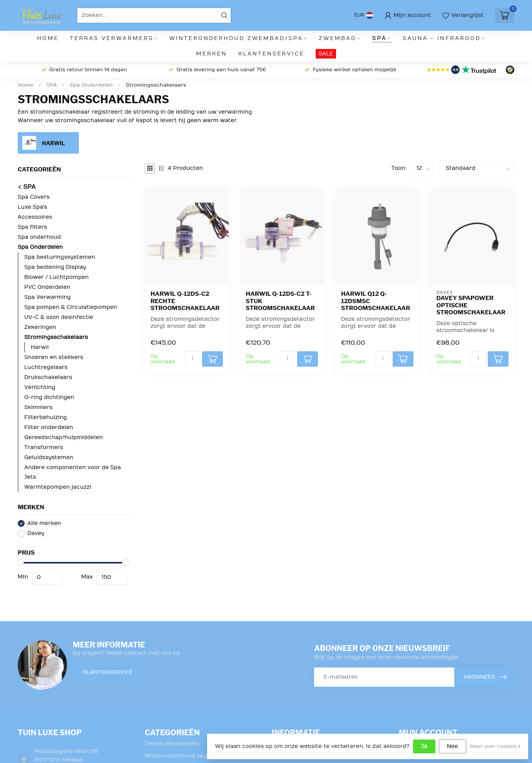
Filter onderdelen (49, 427)
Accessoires (35, 217)
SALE (326, 54)
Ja (424, 746)
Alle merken (44, 523)
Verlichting (40, 387)
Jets (30, 477)
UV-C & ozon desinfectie (59, 317)
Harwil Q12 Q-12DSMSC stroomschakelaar (376, 301)
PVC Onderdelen (47, 287)
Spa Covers (34, 197)
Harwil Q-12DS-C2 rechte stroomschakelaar (185, 301)
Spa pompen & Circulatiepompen (71, 307)
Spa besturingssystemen (60, 257)
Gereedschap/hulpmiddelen (64, 437)
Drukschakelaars (48, 377)
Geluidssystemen (49, 457)
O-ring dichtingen (49, 397)
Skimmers (38, 407)
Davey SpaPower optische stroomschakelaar (471, 305)
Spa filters (33, 227)
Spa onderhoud (39, 237)
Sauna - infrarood (442, 38)
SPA (380, 38)
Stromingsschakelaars (156, 85)
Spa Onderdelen (92, 85)
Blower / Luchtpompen (56, 277)
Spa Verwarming (48, 297)
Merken (211, 54)
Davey (36, 533)
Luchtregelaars (46, 367)
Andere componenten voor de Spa (73, 467)
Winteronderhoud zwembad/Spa (236, 38)
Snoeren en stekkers (54, 357)
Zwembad (337, 38)
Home (48, 38)
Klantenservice (271, 54)
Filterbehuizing (46, 417)
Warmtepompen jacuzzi (58, 487)
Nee (453, 746)
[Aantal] (192, 359)
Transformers (44, 447)
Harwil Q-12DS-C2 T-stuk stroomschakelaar (280, 301)
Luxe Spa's (33, 207)
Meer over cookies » (495, 746)
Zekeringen (40, 327)
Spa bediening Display (55, 267)
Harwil (40, 347)
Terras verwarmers (112, 38)
